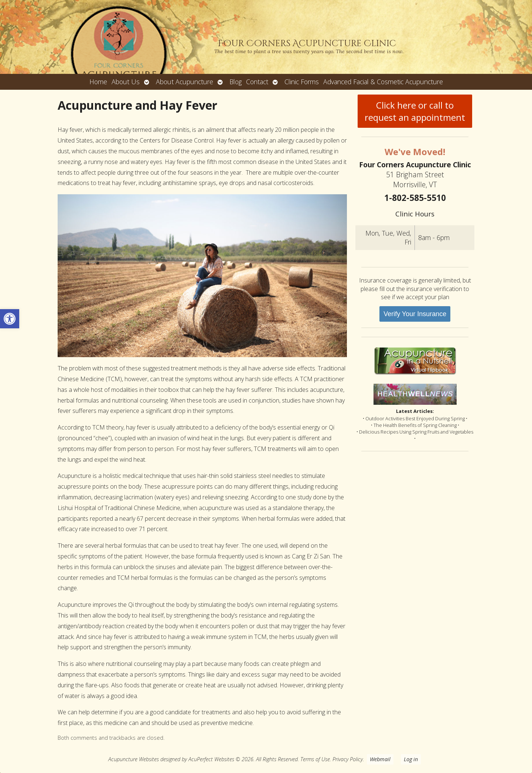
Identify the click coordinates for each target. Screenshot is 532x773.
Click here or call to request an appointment (415, 111)
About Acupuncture (185, 82)
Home (98, 82)
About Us (126, 82)
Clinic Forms (302, 82)
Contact (257, 82)
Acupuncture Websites (134, 759)
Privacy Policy (348, 759)
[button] (10, 319)
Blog (236, 82)
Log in (411, 759)
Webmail (380, 759)
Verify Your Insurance (415, 314)
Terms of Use (315, 759)
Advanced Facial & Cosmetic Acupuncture (383, 82)
